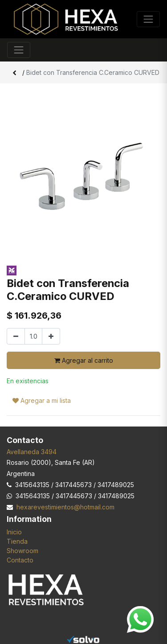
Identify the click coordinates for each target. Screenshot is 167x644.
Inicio (14, 532)
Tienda (17, 541)
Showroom (22, 551)
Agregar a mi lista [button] (42, 400)
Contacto (20, 560)
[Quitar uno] (16, 336)
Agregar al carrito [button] (84, 360)
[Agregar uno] (51, 336)
